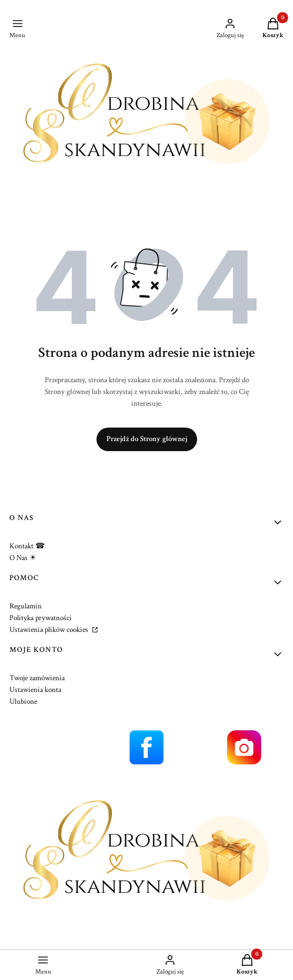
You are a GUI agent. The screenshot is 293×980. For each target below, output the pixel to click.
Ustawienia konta (35, 690)
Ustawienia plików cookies (50, 630)
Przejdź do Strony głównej (147, 439)
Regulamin (26, 606)
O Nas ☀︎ (23, 558)
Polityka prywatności (41, 618)
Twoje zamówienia (37, 678)
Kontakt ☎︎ (27, 546)
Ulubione (23, 702)
